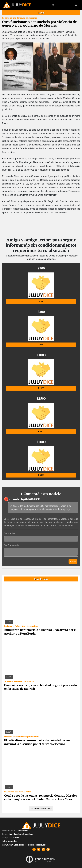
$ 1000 (41, 388)
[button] (53, 5)
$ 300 (41, 301)
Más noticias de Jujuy (41, 809)
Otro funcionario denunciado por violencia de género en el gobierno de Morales (39, 23)
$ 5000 (41, 475)
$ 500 (41, 345)
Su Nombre (10, 533)
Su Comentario (12, 545)
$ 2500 (41, 432)
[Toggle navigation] (76, 5)
